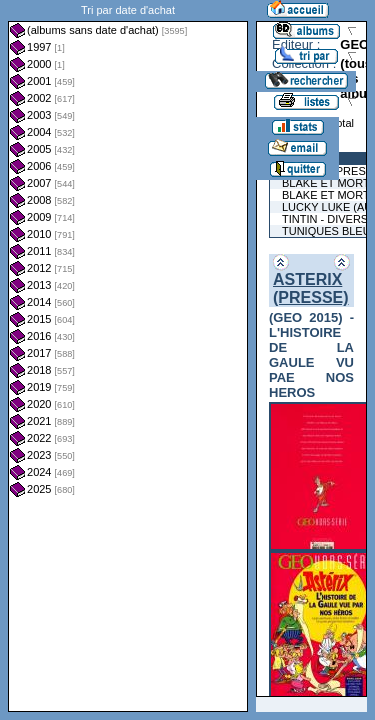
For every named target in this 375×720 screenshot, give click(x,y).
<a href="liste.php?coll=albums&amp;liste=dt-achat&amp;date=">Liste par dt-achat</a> (128, 356)
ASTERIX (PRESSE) (311, 288)
